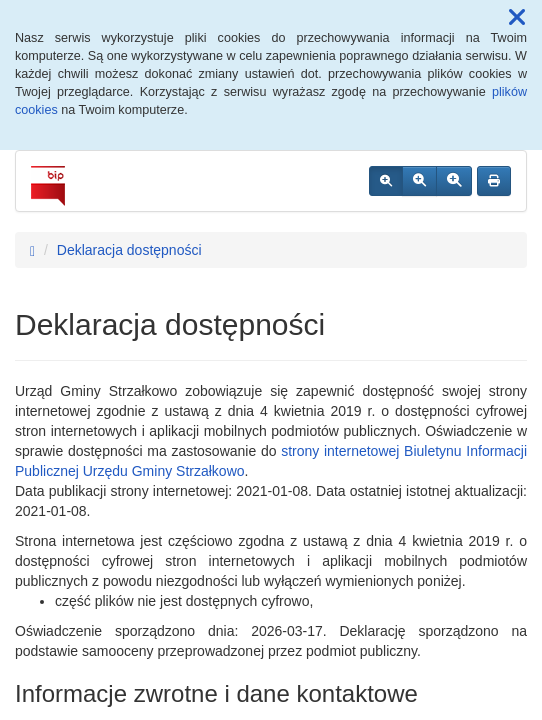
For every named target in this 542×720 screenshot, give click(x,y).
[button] (517, 18)
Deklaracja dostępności (129, 250)
